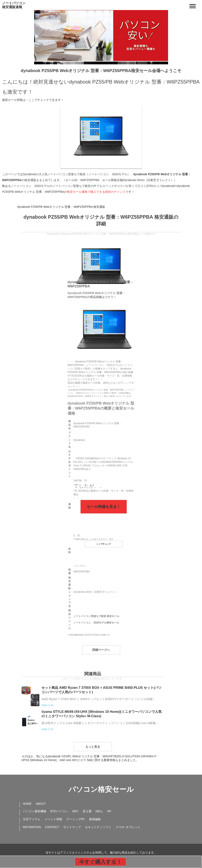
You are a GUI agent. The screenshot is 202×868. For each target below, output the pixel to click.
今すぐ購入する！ (100, 862)
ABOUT (41, 804)
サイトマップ (72, 827)
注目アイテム (32, 819)
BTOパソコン (59, 811)
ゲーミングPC (76, 819)
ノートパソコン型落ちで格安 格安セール (96, 616)
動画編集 (95, 819)
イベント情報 (53, 819)
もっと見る (93, 747)
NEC (75, 811)
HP (109, 811)
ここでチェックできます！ (46, 100)
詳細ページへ (101, 650)
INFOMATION (32, 827)
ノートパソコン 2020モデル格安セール (96, 623)
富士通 (87, 811)
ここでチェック (104, 544)
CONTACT (52, 827)
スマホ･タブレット (128, 827)
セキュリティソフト (98, 827)
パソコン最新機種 (35, 811)
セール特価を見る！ (104, 507)
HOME (27, 804)
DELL (99, 811)
